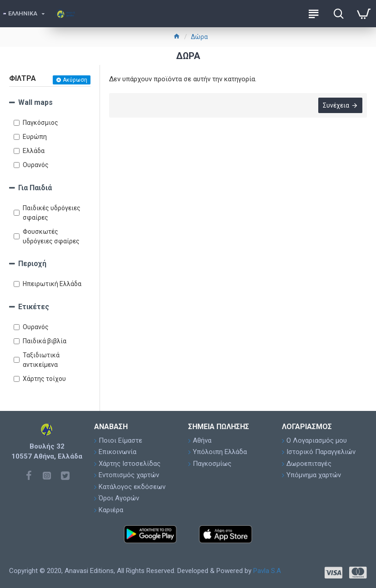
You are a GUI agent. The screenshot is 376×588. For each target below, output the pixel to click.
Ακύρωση (75, 80)
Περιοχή (32, 264)
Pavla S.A (267, 571)
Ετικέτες (34, 307)
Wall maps (35, 102)
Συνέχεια (336, 105)
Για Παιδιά (35, 188)
